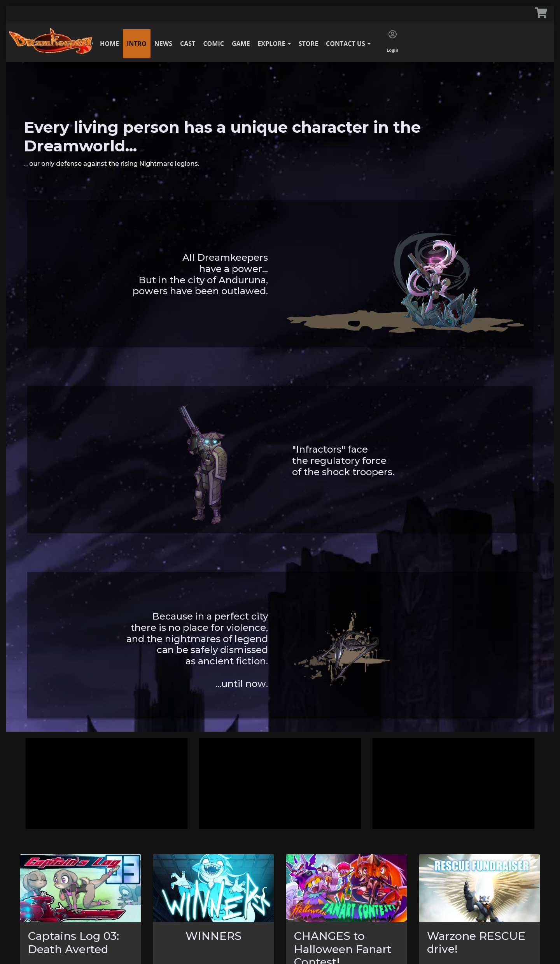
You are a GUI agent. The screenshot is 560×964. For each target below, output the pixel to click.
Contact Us (348, 44)
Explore (274, 44)
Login (392, 42)
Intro (137, 44)
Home (109, 44)
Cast (188, 44)
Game (241, 44)
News (163, 44)
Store (308, 44)
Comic (213, 44)
